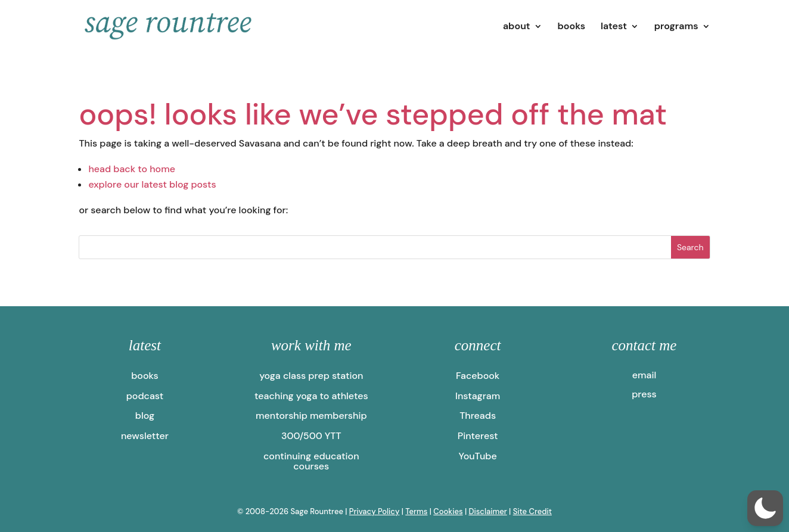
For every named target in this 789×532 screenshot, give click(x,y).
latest (614, 27)
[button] (765, 508)
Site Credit (532, 511)
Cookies (448, 511)
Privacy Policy (375, 511)
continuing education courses (311, 461)
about (517, 27)
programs (676, 27)
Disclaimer (487, 511)
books (571, 27)
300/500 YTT (311, 436)
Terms (416, 511)
